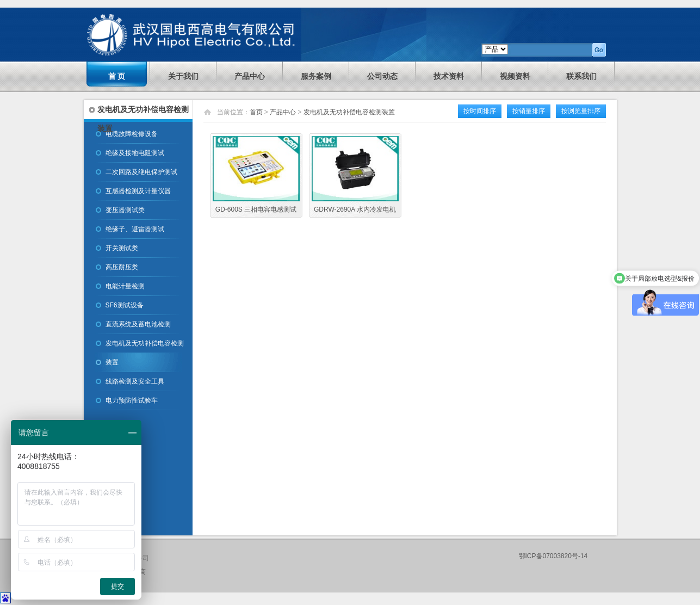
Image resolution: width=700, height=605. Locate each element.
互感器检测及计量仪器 (138, 191)
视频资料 (515, 76)
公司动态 (382, 76)
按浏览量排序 (581, 111)
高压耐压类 (122, 267)
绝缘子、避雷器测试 (135, 229)
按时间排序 (480, 111)
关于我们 (183, 76)
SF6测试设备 (125, 305)
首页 (256, 112)
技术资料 (449, 76)
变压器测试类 (125, 210)
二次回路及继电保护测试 (141, 172)
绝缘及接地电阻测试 (135, 153)
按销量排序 (529, 111)
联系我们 (581, 76)
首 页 (117, 76)
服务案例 (316, 76)
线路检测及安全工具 (135, 381)
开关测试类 (122, 248)
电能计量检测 (125, 286)
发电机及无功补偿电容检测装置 (145, 353)
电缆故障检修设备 (132, 134)
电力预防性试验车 (132, 400)
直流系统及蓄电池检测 (138, 324)
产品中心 (250, 76)
